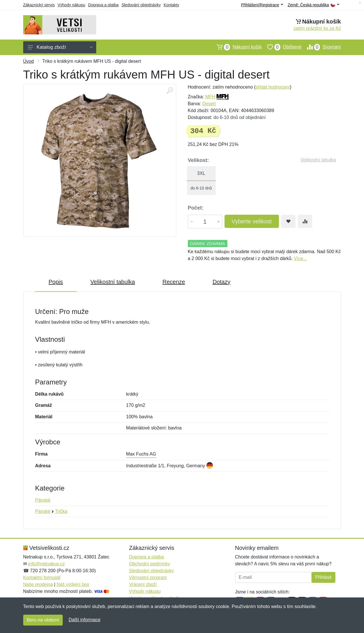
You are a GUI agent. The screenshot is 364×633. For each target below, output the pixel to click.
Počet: (196, 208)
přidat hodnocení (273, 87)
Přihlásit (323, 577)
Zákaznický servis (39, 5)
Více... (300, 258)
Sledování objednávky (141, 5)
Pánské (43, 500)
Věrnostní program (148, 578)
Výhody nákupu (71, 5)
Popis (56, 282)
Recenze (174, 282)
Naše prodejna (38, 584)
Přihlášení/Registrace (262, 5)
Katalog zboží (60, 47)
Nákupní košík (236, 47)
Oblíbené (282, 47)
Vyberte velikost (252, 221)
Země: (313, 5)
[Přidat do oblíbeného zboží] (288, 221)
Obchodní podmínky (150, 564)
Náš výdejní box (73, 584)
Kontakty (171, 5)
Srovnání (321, 47)
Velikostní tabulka (318, 160)
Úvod (28, 61)
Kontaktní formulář (42, 578)
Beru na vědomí (43, 620)
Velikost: (198, 160)
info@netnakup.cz (46, 564)
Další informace (84, 620)
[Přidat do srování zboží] (305, 221)
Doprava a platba (104, 5)
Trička (61, 511)
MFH (210, 97)
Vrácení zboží (143, 584)
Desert (209, 104)
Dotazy (221, 282)
